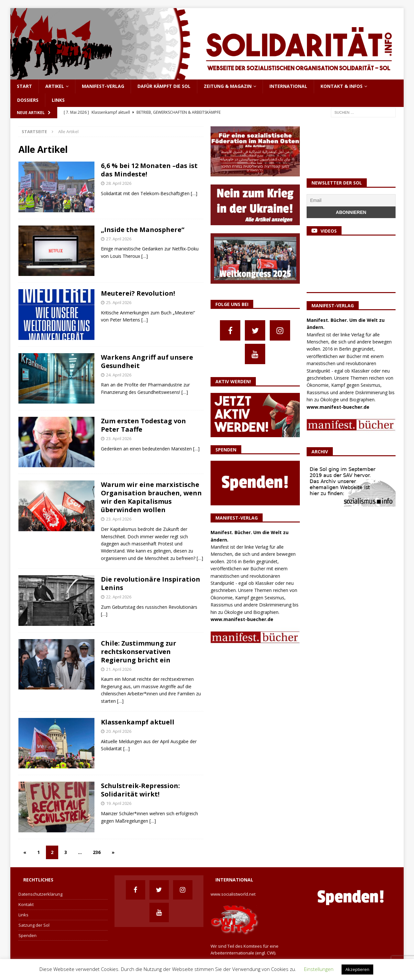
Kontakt (26, 904)
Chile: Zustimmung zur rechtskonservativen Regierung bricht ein (139, 652)
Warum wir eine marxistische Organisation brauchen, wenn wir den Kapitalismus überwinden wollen (151, 497)
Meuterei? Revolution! (138, 293)
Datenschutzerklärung (40, 894)
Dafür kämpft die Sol (164, 86)
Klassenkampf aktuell (138, 722)
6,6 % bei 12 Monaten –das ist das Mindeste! (149, 170)
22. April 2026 (119, 597)
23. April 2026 (119, 438)
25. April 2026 (119, 302)
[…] (194, 193)
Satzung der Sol (34, 925)
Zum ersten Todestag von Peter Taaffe (143, 425)
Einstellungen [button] (319, 969)
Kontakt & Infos (342, 86)
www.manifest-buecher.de (242, 619)
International (288, 86)
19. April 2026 (119, 803)
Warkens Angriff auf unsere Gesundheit (147, 361)
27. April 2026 (119, 239)
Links (58, 100)
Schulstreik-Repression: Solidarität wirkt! (140, 790)
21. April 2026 (119, 669)
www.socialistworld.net (233, 894)
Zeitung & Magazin (228, 86)
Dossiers (28, 100)
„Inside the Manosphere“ (143, 230)
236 (97, 852)
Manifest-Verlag (103, 86)
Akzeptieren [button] (357, 969)
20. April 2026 (119, 731)
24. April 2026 (119, 375)
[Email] (351, 200)
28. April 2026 (119, 183)
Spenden (27, 935)
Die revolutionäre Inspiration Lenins (151, 583)
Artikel (55, 86)
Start (24, 86)
